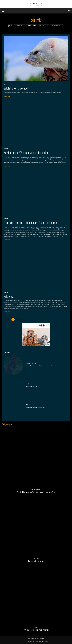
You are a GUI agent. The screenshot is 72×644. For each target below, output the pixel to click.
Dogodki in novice (19, 26)
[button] (69, 11)
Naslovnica (31, 638)
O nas (37, 638)
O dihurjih (6, 84)
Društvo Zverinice (32, 26)
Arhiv (11, 26)
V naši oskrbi (29, 384)
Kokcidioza (9, 296)
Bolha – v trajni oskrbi (33, 387)
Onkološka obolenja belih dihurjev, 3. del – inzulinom (30, 223)
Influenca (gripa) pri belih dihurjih (36, 407)
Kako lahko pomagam (57, 26)
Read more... (7, 96)
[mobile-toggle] (3, 11)
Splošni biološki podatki (16, 88)
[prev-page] (5, 320)
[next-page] (21, 320)
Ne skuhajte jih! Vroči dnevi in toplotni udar (26, 153)
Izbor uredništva (44, 26)
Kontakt (42, 638)
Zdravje (6, 149)
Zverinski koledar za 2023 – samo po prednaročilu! (41, 366)
